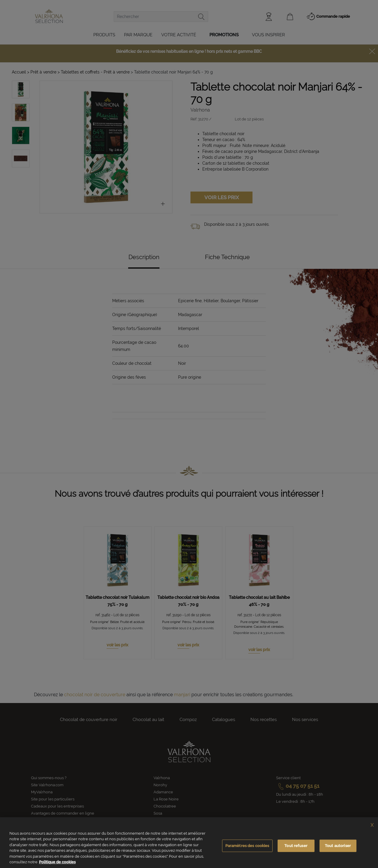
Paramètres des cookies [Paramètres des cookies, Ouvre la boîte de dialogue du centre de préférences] (247, 846)
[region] (189, 843)
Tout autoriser (338, 846)
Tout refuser (296, 846)
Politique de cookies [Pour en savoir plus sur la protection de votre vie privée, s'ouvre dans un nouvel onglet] (57, 862)
